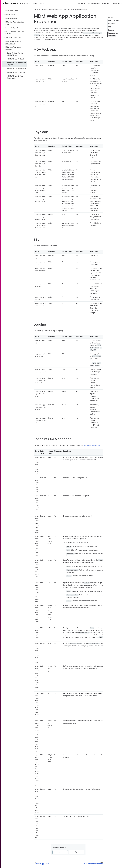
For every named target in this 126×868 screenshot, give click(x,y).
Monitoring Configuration (92, 445)
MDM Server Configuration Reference (15, 33)
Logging (111, 30)
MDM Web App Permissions (17, 69)
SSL (110, 27)
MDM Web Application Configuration (13, 42)
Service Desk (107, 3)
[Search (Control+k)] (82, 3)
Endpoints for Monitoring (113, 34)
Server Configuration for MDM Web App (15, 54)
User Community (94, 3)
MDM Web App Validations (16, 72)
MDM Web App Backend (15, 59)
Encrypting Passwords (75, 138)
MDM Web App (113, 21)
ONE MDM (37, 9)
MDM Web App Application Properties (16, 64)
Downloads (118, 3)
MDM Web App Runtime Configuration (15, 77)
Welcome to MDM (12, 11)
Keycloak (111, 24)
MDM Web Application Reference (13, 48)
